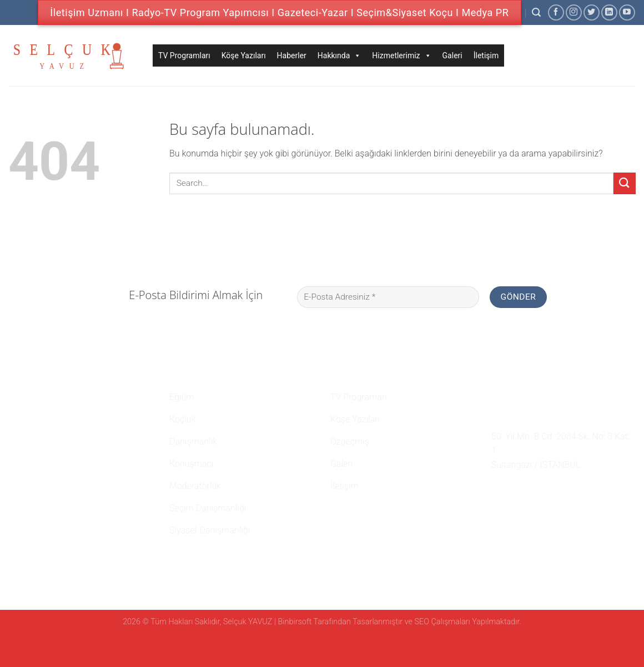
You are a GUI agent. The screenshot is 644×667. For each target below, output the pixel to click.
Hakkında (339, 55)
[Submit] (625, 183)
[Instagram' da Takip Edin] (574, 12)
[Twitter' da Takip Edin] (592, 12)
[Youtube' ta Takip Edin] (627, 12)
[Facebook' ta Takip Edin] (556, 12)
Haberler (292, 55)
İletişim (486, 55)
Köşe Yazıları (244, 55)
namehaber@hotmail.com (550, 416)
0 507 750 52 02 (528, 396)
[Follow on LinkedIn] (609, 12)
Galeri (452, 55)
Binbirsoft (295, 622)
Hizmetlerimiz (401, 55)
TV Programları (184, 55)
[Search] (536, 12)
